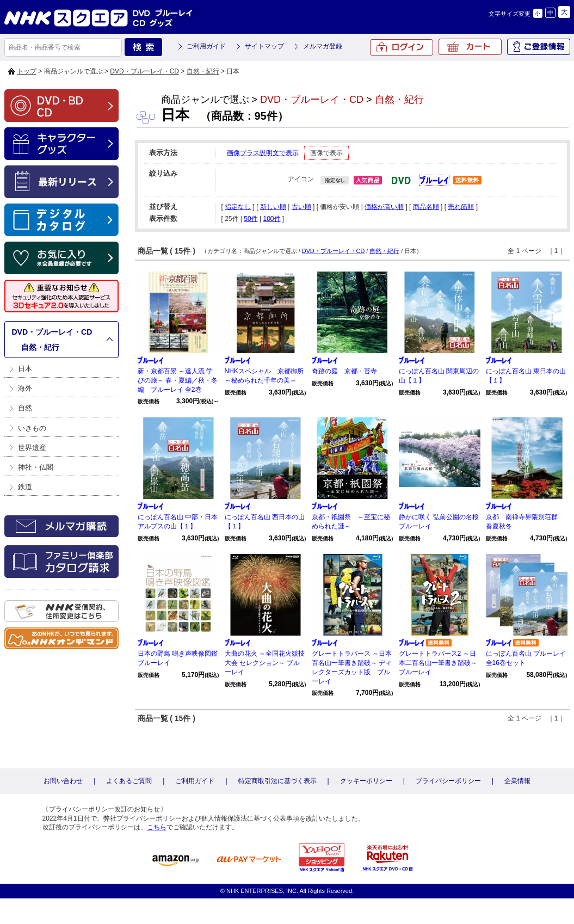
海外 (25, 388)
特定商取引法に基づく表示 (277, 781)
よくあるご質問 (129, 781)
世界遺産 (32, 448)
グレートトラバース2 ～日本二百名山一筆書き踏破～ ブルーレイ (441, 663)
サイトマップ (264, 46)
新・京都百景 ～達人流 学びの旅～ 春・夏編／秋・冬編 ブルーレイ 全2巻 (178, 380)
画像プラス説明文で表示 (263, 153)
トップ (27, 71)
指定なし (238, 207)
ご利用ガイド (206, 46)
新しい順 (273, 207)
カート (470, 47)
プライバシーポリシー (448, 781)
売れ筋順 (461, 207)
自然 (25, 408)
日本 (25, 369)
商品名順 (426, 207)
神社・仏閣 (36, 467)
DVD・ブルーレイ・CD (144, 71)
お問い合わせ (63, 781)
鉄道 (25, 487)
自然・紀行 (203, 71)
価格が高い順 (384, 207)
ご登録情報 (539, 47)
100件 (271, 219)
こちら (157, 827)
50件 (251, 219)
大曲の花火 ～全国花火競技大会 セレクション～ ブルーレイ (265, 663)
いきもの (32, 428)
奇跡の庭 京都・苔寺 (344, 371)
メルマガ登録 (323, 46)
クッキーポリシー (366, 781)
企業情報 (517, 781)
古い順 (301, 207)
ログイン (402, 47)
